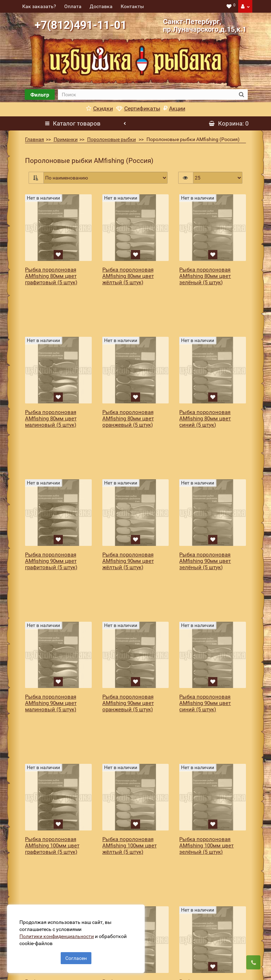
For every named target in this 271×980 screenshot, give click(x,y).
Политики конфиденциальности (60, 933)
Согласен (76, 955)
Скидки (100, 108)
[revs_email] (156, 905)
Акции (174, 108)
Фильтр (40, 95)
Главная (35, 139)
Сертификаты (138, 108)
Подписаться (222, 905)
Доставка (101, 6)
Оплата (73, 6)
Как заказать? (39, 6)
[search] (146, 95)
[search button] (242, 95)
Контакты (132, 6)
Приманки (66, 139)
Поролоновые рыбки (112, 139)
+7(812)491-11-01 (81, 25)
